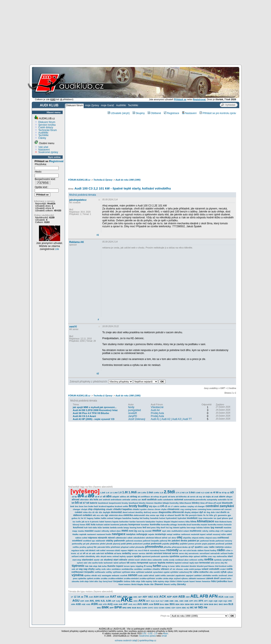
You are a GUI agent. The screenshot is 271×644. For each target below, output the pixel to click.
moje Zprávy (92, 105)
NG (201, 607)
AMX (181, 601)
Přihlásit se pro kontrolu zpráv (218, 113)
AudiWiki (121, 105)
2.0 (156, 634)
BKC (216, 604)
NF (196, 608)
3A (79, 597)
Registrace (171, 113)
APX (201, 601)
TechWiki (133, 105)
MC (192, 608)
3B (82, 597)
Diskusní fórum (75, 105)
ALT (162, 601)
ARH (73, 604)
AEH (188, 597)
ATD (105, 604)
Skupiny (139, 113)
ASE (84, 604)
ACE (156, 597)
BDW (187, 604)
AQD (211, 601)
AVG (130, 604)
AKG (135, 601)
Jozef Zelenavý (137, 419)
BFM (206, 604)
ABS (135, 597)
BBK (167, 604)
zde (57, 249)
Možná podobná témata (83, 195)
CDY (174, 608)
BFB (197, 604)
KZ (188, 608)
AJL (103, 601)
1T (72, 597)
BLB (231, 604)
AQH (220, 601)
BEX (192, 604)
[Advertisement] (135, 32)
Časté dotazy (46, 127)
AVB (120, 604)
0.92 (150, 634)
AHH (87, 601)
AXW (151, 604)
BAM (157, 604)
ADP (169, 597)
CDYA (179, 608)
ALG (153, 601)
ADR (175, 597)
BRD (125, 608)
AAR (107, 597)
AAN (102, 597)
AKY (148, 601)
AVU (140, 604)
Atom (165, 634)
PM (205, 608)
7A (86, 596)
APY (206, 601)
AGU (76, 600)
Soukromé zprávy (48, 152)
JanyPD (133, 416)
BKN (226, 604)
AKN (142, 600)
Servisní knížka (47, 125)
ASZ (100, 604)
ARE (230, 601)
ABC (119, 597)
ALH (157, 601)
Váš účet (43, 147)
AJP (113, 601)
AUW (116, 604)
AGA (221, 597)
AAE (91, 597)
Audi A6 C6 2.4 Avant (84, 416)
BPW (118, 607)
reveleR (132, 413)
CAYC (150, 608)
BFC (202, 604)
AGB (226, 597)
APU (196, 601)
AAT (113, 596)
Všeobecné (157, 407)
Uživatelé (114, 113)
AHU (98, 601)
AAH (96, 597)
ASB (78, 604)
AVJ (135, 604)
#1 (98, 235)
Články (42, 138)
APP (191, 601)
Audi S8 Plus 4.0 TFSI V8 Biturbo (91, 413)
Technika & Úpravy (103, 180)
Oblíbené (154, 113)
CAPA (144, 608)
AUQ (110, 604)
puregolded (134, 410)
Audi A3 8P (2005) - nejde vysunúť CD (94, 419)
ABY (145, 597)
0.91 (144, 634)
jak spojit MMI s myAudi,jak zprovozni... (95, 407)
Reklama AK (77, 242)
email (164, 636)
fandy (131, 407)
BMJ (99, 608)
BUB (134, 608)
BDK (178, 604)
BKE (221, 604)
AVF (125, 604)
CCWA (162, 608)
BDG (172, 604)
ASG (88, 604)
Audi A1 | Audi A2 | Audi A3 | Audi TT (171, 419)
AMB (167, 601)
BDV (182, 604)
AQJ (225, 601)
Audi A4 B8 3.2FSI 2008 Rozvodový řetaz (95, 410)
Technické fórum (48, 130)
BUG (139, 608)
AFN (213, 596)
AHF (82, 601)
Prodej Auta (157, 413)
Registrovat (57, 161)
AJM (108, 601)
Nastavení (44, 150)
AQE (216, 601)
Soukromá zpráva (147, 636)
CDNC (168, 608)
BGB (211, 604)
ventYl (73, 327)
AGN (231, 597)
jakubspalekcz (78, 200)
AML (177, 601)
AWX (145, 604)
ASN (94, 604)
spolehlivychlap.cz (148, 641)
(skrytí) (126, 113)
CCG (156, 608)
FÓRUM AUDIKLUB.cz (79, 180)
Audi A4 (155, 410)
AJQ (118, 601)
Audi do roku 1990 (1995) (128, 180)
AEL (195, 596)
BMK (105, 607)
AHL (92, 601)
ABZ (151, 597)
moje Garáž (108, 105)
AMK (172, 601)
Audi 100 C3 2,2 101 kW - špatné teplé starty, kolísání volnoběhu (123, 188)
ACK (163, 596)
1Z (75, 597)
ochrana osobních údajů (126, 641)
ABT (140, 597)
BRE (129, 608)
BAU (162, 604)
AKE (127, 600)
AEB (182, 596)
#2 (98, 374)
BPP (112, 608)
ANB (186, 601)
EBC (184, 608)
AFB (204, 596)
